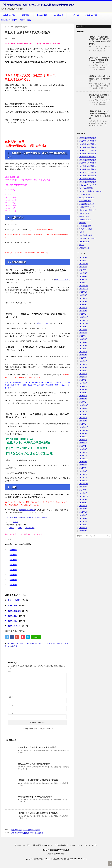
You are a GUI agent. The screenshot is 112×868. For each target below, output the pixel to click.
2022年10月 (84, 323)
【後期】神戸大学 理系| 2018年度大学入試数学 (38, 813)
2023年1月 (83, 314)
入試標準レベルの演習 (27, 510)
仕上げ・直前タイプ (87, 198)
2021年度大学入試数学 (88, 172)
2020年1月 (83, 374)
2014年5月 (83, 490)
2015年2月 (83, 474)
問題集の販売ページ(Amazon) (42, 845)
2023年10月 (84, 292)
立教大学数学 (84, 242)
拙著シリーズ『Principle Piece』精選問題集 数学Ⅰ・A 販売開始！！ (99, 60)
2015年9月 (83, 462)
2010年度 (13, 550)
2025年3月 (83, 261)
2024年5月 (83, 270)
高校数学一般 (84, 248)
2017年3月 (83, 418)
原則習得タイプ (85, 220)
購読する (81, 26)
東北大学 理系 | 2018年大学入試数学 (25, 830)
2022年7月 (83, 333)
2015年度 (13, 575)
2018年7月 (83, 386)
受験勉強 (83, 223)
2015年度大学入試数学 (88, 154)
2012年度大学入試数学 (88, 144)
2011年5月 (83, 525)
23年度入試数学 (91, 15)
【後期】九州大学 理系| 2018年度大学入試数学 (38, 780)
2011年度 (13, 555)
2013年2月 (83, 509)
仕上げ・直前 (75, 15)
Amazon (12, 528)
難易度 (15, 646)
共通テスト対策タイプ (88, 210)
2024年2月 (83, 279)
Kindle (20, 528)
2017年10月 (84, 405)
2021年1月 (83, 364)
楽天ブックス (30, 528)
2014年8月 (83, 487)
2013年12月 (84, 496)
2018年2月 (83, 399)
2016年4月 (83, 446)
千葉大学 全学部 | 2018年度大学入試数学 (35, 797)
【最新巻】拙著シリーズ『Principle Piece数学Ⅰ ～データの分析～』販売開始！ (100, 115)
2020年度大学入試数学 (88, 169)
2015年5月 (83, 468)
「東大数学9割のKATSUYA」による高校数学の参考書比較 (38, 5)
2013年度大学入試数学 (88, 147)
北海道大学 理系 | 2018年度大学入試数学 (27, 833)
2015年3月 (83, 471)
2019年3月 (83, 377)
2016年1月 (83, 455)
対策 (58, 643)
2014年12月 (84, 481)
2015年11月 (84, 459)
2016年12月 (84, 427)
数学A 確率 (12, 605)
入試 (44, 643)
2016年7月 (83, 437)
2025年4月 (83, 257)
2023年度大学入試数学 (88, 179)
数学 (62, 643)
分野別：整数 (84, 216)
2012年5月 (83, 518)
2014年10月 (84, 484)
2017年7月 (83, 411)
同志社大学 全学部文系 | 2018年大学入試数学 (37, 747)
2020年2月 (83, 371)
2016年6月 (83, 440)
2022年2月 (83, 349)
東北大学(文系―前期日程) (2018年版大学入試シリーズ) (27, 517)
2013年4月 (83, 503)
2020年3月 (83, 367)
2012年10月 (84, 512)
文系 (66, 643)
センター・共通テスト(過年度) (90, 191)
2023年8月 (83, 295)
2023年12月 (84, 286)
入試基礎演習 (42, 15)
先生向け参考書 (85, 201)
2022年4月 (83, 342)
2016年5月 (83, 443)
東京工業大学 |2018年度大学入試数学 (34, 764)
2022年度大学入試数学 (88, 176)
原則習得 (25, 15)
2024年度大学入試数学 (88, 182)
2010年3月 (83, 528)
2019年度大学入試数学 (88, 166)
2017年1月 (83, 424)
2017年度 (13, 585)
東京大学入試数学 (86, 235)
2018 (27, 643)
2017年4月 (83, 415)
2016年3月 (83, 449)
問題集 (53, 643)
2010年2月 (83, 531)
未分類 (82, 232)
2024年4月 (83, 273)
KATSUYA (33, 643)
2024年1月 (83, 283)
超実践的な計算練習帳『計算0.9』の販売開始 (100, 96)
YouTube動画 (25, 20)
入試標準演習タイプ (87, 207)
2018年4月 (83, 393)
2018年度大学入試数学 (16, 643)
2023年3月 (83, 308)
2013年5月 (83, 499)
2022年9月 (83, 327)
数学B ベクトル (14, 626)
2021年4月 (83, 355)
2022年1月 (83, 352)
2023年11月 (84, 289)
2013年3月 (83, 506)
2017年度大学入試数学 (88, 160)
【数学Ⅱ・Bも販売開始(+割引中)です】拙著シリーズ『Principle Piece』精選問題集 (100, 40)
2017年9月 (83, 408)
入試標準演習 (58, 15)
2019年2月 (83, 380)
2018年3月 (83, 396)
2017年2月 (83, 421)
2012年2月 (83, 521)
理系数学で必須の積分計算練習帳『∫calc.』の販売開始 (100, 79)
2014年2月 (83, 493)
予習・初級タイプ (86, 194)
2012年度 (13, 560)
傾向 (40, 643)
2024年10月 (84, 264)
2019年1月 (83, 383)
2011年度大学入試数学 (88, 141)
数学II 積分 (13, 621)
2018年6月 (83, 389)
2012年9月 (83, 515)
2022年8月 (83, 330)
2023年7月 (83, 298)
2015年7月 (83, 465)
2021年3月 (83, 358)
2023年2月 (83, 311)
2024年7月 (83, 267)
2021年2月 (83, 361)
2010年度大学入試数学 (88, 138)
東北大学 (8, 646)
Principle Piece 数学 (9, 20)
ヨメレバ (15, 522)
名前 (10, 697)
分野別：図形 (84, 213)
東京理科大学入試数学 (88, 238)
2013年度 (13, 565)
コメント (11, 672)
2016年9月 (83, 433)
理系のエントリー (62, 280)
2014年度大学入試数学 (88, 150)
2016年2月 (83, 452)
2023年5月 (83, 301)
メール (11, 705)
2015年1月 (83, 477)
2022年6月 (83, 336)
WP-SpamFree (48, 729)
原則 (48, 643)
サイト (11, 713)
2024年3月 (83, 276)
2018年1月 (83, 402)
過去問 (82, 245)
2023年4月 (83, 305)
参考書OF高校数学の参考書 (56, 854)
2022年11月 (84, 320)
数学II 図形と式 (14, 611)
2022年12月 (84, 317)
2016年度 (13, 580)
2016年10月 (84, 430)
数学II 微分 (13, 616)
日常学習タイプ (85, 226)
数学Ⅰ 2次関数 (14, 600)
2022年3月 (83, 345)
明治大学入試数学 (86, 229)
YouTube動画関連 (86, 188)
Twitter (72, 845)
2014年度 (13, 570)
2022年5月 (83, 339)
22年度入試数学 (9, 15)
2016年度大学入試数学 (88, 157)
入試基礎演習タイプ (87, 204)
